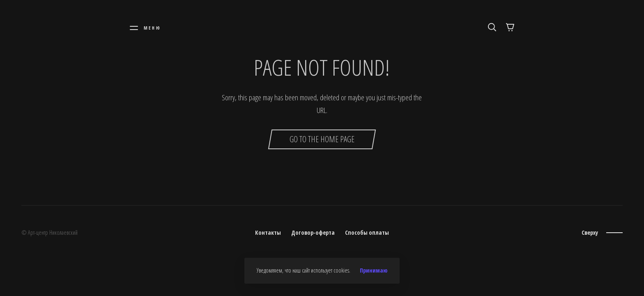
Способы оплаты (367, 232)
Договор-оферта (313, 232)
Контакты (268, 232)
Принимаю (374, 271)
